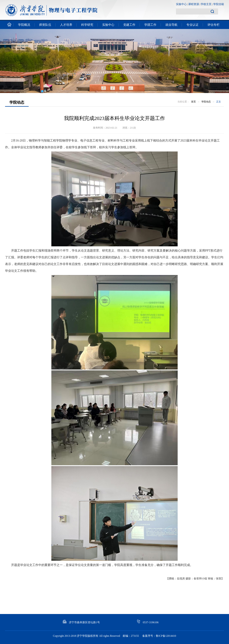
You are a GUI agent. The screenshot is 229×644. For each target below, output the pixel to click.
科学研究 (87, 25)
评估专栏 (214, 25)
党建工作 (129, 25)
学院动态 (206, 102)
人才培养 (66, 25)
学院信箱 (219, 4)
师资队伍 (45, 25)
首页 (193, 102)
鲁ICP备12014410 (166, 636)
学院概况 (24, 25)
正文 (219, 102)
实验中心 (181, 4)
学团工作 (150, 25)
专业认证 (192, 25)
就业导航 (171, 25)
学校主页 (206, 4)
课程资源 (194, 4)
